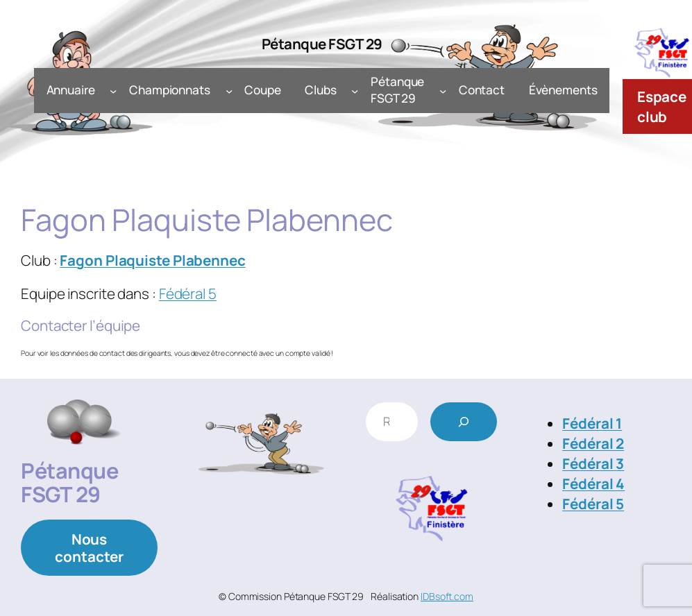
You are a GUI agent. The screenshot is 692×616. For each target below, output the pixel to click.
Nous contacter (89, 548)
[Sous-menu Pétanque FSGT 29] (443, 90)
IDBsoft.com (447, 596)
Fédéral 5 (188, 293)
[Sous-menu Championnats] (229, 90)
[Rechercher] (464, 422)
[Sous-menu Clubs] (355, 90)
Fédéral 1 (592, 423)
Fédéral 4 (593, 484)
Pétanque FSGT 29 (322, 44)
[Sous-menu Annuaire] (113, 90)
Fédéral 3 (593, 463)
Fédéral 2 (593, 443)
